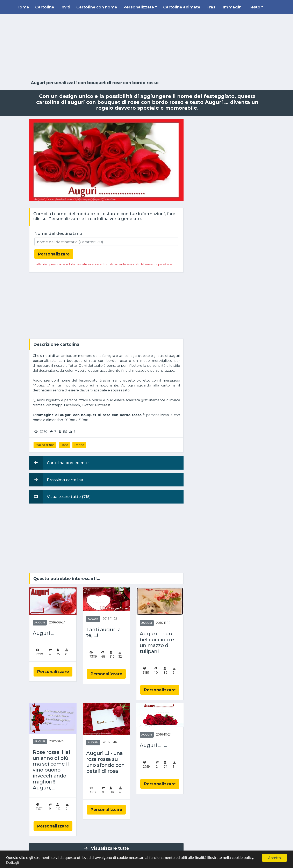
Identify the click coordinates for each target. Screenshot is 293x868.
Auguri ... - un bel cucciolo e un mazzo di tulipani (157, 643)
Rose (64, 445)
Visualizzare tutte (106, 848)
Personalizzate (139, 7)
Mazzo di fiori (45, 445)
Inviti (65, 7)
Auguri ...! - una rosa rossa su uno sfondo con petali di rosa (105, 762)
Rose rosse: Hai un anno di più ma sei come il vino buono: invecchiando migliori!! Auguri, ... (51, 770)
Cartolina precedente (59, 463)
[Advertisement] (146, 47)
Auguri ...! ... (153, 745)
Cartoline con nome (97, 7)
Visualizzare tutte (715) (60, 497)
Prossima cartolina (56, 480)
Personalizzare (53, 672)
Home (23, 7)
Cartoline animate (182, 7)
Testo (255, 7)
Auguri (40, 623)
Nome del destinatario (58, 233)
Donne (79, 445)
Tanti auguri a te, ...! (103, 633)
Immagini (233, 7)
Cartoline (45, 7)
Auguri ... (44, 633)
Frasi (211, 7)
